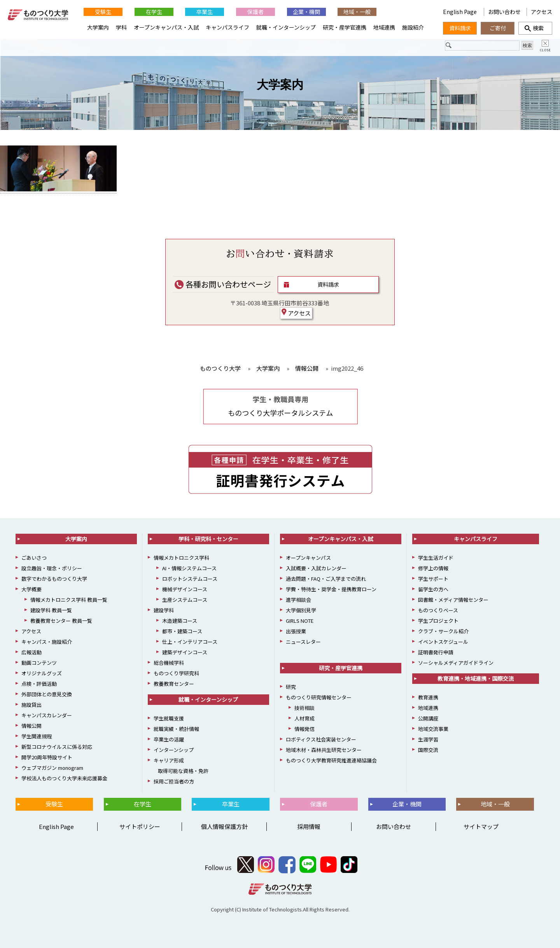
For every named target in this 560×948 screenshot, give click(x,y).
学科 (121, 27)
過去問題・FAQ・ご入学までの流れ (326, 579)
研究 (291, 687)
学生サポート (433, 579)
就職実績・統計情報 (176, 729)
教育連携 (428, 697)
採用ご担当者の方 (174, 781)
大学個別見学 (301, 610)
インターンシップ (174, 750)
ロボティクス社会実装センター (321, 739)
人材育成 (304, 718)
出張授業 (296, 631)
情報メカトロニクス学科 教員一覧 (69, 600)
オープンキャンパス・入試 (166, 27)
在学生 (154, 12)
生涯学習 (428, 739)
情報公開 (31, 726)
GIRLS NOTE (300, 621)
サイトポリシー (140, 826)
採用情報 (309, 826)
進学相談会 (298, 600)
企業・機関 (306, 12)
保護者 (255, 12)
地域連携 (384, 27)
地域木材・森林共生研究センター (324, 750)
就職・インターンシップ (286, 27)
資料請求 (328, 284)
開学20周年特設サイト (47, 757)
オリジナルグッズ (42, 673)
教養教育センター (174, 684)
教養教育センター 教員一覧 (61, 621)
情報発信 (304, 729)
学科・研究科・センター (208, 539)
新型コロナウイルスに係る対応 (57, 747)
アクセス (296, 313)
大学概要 (31, 589)
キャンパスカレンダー (47, 715)
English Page (408, 12)
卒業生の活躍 (169, 739)
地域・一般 (357, 12)
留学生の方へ (433, 589)
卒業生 (205, 12)
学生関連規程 (37, 736)
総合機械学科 (169, 663)
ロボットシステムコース (190, 579)
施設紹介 (413, 27)
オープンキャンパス (308, 558)
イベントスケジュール (443, 642)
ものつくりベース (438, 610)
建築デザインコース (185, 652)
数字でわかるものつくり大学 (54, 579)
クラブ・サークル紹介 (443, 631)
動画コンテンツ (39, 663)
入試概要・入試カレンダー (316, 568)
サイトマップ (481, 826)
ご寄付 (498, 28)
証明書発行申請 (436, 652)
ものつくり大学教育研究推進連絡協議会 (331, 760)
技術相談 (304, 708)
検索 (535, 28)
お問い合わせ (504, 12)
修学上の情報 (433, 568)
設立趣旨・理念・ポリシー (52, 568)
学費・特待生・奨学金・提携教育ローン (331, 589)
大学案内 (280, 85)
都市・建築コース (182, 631)
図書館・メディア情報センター (453, 600)
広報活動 (31, 652)
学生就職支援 (169, 718)
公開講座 (428, 718)
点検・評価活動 (39, 684)
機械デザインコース (185, 589)
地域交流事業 (433, 729)
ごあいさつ (34, 558)
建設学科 (164, 610)
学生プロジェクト (438, 621)
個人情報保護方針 (224, 826)
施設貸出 (31, 705)
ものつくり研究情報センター (319, 697)
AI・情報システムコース (189, 568)
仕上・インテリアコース (190, 642)
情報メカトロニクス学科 (181, 558)
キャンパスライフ (227, 27)
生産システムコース (185, 600)
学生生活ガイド (436, 558)
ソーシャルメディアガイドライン (456, 663)
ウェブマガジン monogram (52, 768)
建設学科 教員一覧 (51, 610)
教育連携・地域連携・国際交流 (476, 678)
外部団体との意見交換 (47, 694)
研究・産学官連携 (345, 27)
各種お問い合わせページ (223, 284)
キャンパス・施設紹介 (47, 642)
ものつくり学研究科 (176, 673)
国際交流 (428, 750)
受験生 (103, 12)
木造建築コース (180, 621)
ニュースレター (303, 642)
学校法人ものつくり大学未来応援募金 (64, 778)
